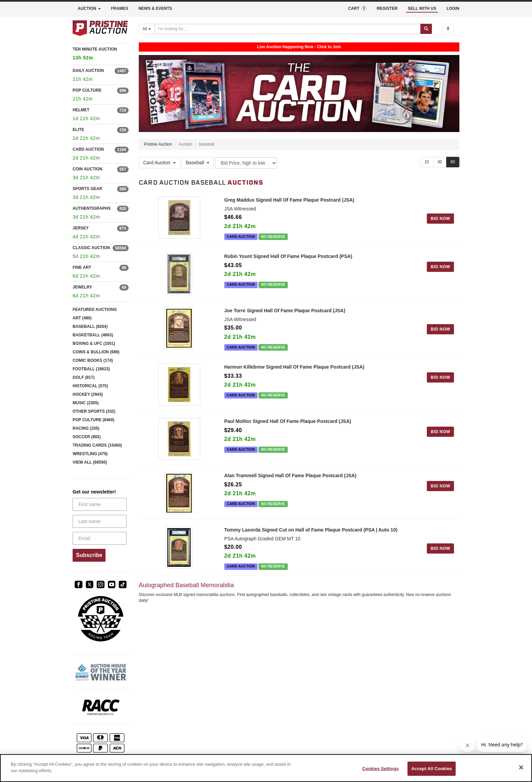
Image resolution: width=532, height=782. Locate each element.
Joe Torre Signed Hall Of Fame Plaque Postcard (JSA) (285, 312)
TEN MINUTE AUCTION (101, 54)
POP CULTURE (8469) (93, 420)
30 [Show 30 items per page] (440, 162)
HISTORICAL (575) (90, 386)
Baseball (198, 163)
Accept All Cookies (432, 769)
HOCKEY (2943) (88, 394)
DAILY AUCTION (88, 71)
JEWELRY (82, 287)
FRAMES (120, 8)
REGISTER (387, 8)
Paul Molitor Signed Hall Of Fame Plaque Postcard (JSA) (288, 424)
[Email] (100, 538)
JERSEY (81, 228)
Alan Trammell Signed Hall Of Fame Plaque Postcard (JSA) (290, 480)
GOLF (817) (84, 377)
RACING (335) (86, 428)
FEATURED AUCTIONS (95, 310)
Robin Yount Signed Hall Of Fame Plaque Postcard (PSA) (288, 256)
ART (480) (82, 318)
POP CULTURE (87, 90)
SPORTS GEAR (87, 189)
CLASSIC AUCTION (91, 248)
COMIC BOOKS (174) (93, 360)
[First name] (100, 504)
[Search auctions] (288, 29)
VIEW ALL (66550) (90, 462)
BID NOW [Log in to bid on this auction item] (440, 219)
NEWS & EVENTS (155, 8)
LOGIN (453, 8)
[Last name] (100, 521)
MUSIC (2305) (86, 403)
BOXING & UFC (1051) (94, 343)
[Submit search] (426, 29)
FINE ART (82, 267)
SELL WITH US (422, 8)
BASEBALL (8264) (90, 327)
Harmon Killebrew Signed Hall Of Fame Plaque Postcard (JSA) (294, 368)
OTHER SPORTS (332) (94, 411)
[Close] (521, 767)
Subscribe (89, 555)
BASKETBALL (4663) (93, 335)
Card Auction (159, 163)
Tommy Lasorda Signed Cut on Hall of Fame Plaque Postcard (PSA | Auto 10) (311, 535)
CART (357, 8)
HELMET (81, 110)
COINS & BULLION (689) (96, 352)
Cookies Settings (381, 769)
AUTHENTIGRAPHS (92, 208)
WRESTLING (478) (90, 454)
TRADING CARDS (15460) (97, 445)
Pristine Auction (158, 144)
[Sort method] (246, 163)
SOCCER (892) (87, 437)
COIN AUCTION (88, 169)
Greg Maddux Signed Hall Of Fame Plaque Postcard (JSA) (289, 200)
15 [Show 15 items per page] (427, 162)
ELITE (78, 130)
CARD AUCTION (88, 149)
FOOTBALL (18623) (91, 369)
